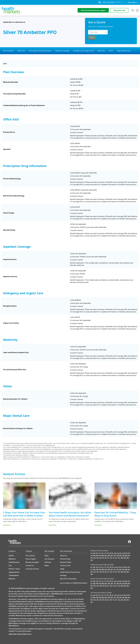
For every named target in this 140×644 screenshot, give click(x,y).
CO (102, 553)
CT (105, 553)
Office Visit (21, 51)
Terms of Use (65, 566)
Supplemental (14, 572)
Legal (62, 569)
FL (113, 553)
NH (121, 556)
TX (114, 558)
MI (100, 556)
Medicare (12, 559)
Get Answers (50, 559)
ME (97, 556)
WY (92, 560)
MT (112, 556)
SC (108, 558)
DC (108, 553)
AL (91, 553)
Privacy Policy (65, 559)
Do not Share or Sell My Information (74, 583)
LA (91, 556)
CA (100, 553)
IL (122, 553)
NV (129, 556)
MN (103, 556)
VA (119, 558)
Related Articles (14, 474)
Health (11, 556)
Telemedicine (14, 575)
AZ (97, 553)
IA (118, 553)
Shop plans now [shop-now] (119, 10)
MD (94, 556)
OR (100, 558)
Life (10, 566)
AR (94, 553)
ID (120, 553)
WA (122, 558)
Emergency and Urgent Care (83, 51)
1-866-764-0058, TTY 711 (110, 2)
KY (129, 553)
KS (127, 553)
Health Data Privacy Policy (70, 572)
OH (95, 558)
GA (115, 553)
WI (125, 558)
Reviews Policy (66, 562)
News (47, 566)
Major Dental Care (124, 51)
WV (128, 558)
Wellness (12, 579)
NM (126, 556)
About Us (64, 556)
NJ (123, 556)
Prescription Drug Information (40, 51)
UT (116, 558)
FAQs (47, 556)
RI (106, 558)
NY (92, 558)
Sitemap (63, 575)
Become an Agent (32, 562)
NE (118, 556)
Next (92, 38)
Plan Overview (8, 51)
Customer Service (32, 569)
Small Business (14, 562)
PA (103, 558)
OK (98, 558)
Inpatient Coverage (62, 51)
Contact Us (30, 566)
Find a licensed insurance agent (93, 10)
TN (111, 558)
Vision (111, 51)
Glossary (48, 562)
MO (106, 556)
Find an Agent (31, 559)
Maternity (101, 51)
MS (109, 556)
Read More (23, 521)
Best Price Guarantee (68, 579)
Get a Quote (30, 556)
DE (110, 553)
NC (115, 556)
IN (124, 553)
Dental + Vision (14, 569)
